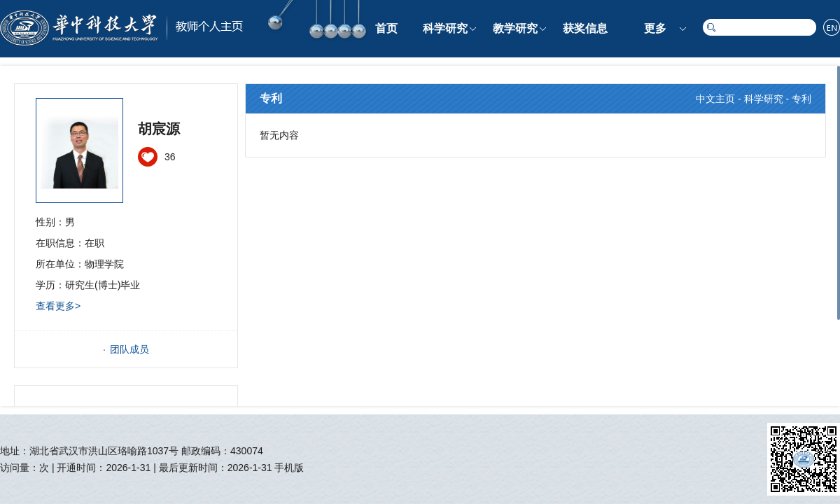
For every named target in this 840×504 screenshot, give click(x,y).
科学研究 (445, 28)
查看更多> (58, 306)
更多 (655, 28)
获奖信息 (585, 28)
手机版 (289, 468)
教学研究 (515, 28)
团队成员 (129, 349)
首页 (386, 28)
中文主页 (715, 99)
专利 (801, 99)
